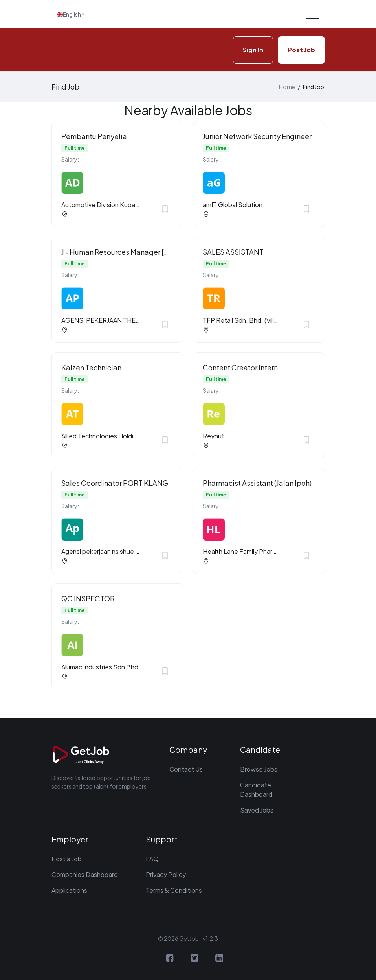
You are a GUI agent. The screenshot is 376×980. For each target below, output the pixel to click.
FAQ (152, 859)
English (69, 14)
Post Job (301, 50)
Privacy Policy (166, 874)
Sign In (253, 50)
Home (287, 87)
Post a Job (67, 859)
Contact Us (186, 769)
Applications (69, 890)
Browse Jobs (259, 769)
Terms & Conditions (174, 890)
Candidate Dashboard (256, 790)
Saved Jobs (257, 810)
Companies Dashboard (85, 874)
